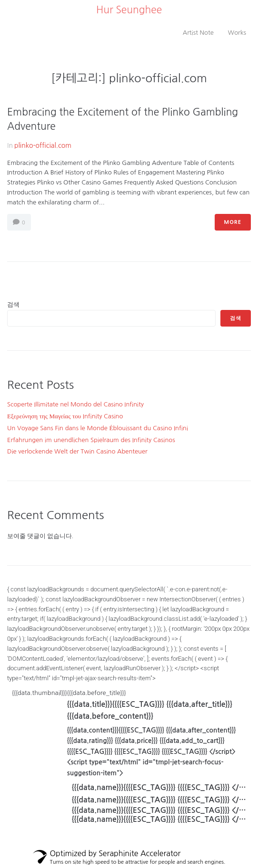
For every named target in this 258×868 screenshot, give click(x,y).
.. (93, 10)
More (233, 222)
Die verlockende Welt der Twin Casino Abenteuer (77, 451)
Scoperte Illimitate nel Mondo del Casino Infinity (75, 404)
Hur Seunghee (129, 10)
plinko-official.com (43, 145)
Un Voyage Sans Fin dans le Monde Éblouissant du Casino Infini (98, 428)
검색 (13, 304)
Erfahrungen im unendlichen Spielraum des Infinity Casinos (91, 440)
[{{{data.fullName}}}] (157, 803)
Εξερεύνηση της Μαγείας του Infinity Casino (65, 416)
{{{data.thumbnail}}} (131, 758)
